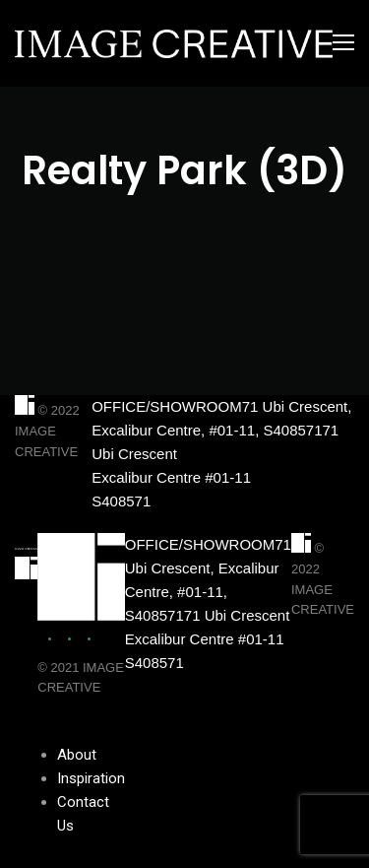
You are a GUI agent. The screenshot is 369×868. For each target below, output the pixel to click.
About (77, 755)
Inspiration (91, 778)
